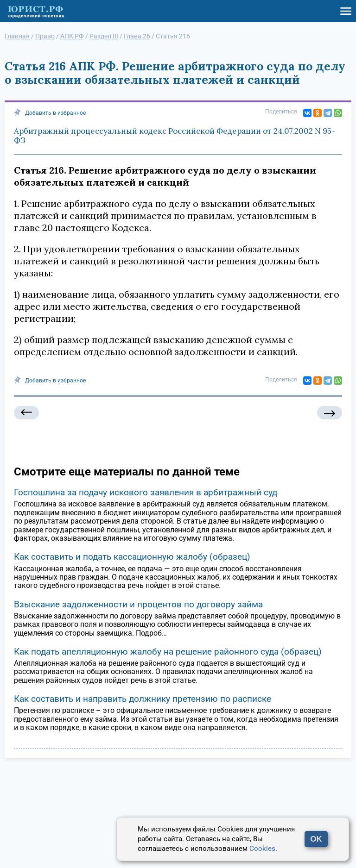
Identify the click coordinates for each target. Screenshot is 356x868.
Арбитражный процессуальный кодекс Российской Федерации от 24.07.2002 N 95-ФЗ (175, 136)
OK (316, 839)
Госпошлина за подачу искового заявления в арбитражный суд (146, 492)
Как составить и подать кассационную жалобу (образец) (132, 557)
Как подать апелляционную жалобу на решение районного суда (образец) (168, 652)
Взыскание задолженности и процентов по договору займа (138, 604)
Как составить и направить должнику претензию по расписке (143, 699)
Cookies (262, 849)
